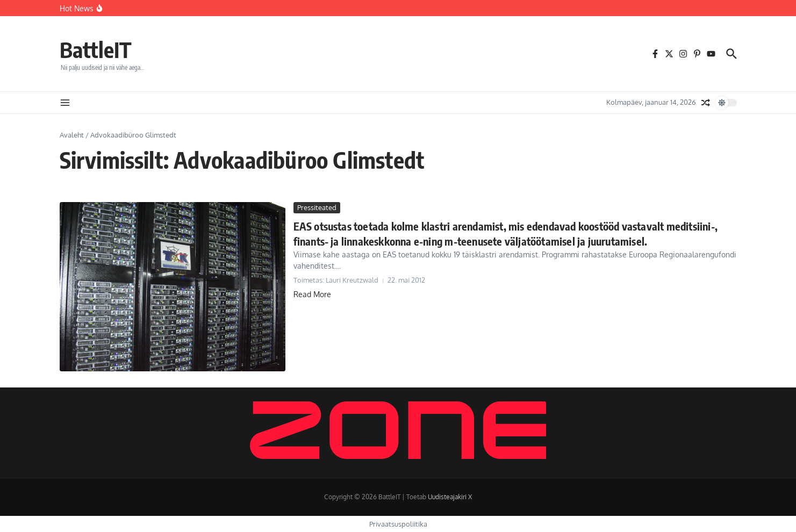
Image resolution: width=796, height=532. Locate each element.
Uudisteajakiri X (450, 497)
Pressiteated (317, 207)
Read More (312, 294)
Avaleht (72, 135)
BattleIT (96, 49)
